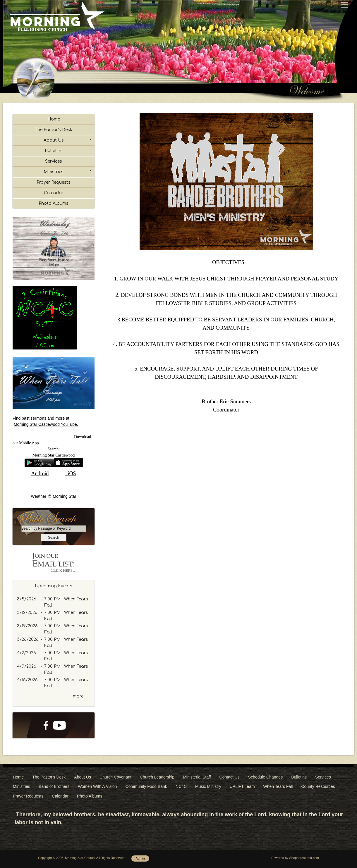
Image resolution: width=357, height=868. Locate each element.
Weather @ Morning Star (54, 496)
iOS (72, 473)
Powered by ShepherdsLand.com (295, 858)
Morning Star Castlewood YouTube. (46, 424)
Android (40, 473)
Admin (140, 858)
